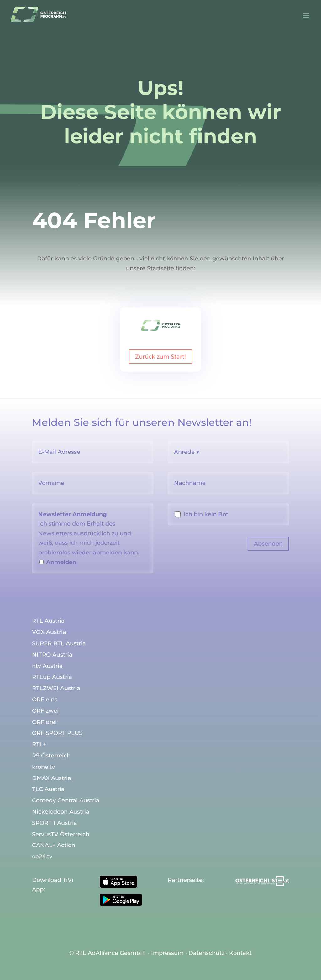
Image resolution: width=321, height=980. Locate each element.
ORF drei (44, 722)
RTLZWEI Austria (56, 689)
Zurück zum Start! (160, 357)
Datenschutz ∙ (209, 953)
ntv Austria (47, 666)
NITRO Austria (52, 655)
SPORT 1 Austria (55, 823)
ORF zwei (45, 711)
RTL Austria (48, 621)
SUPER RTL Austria (59, 644)
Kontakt (240, 953)
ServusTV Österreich (61, 835)
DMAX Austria (52, 778)
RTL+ (39, 745)
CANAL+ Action (54, 846)
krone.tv (43, 767)
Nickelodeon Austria (61, 812)
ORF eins (45, 700)
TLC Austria (48, 789)
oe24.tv (42, 857)
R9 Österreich (51, 756)
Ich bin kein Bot (206, 514)
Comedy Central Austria (66, 801)
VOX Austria (49, 632)
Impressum (167, 953)
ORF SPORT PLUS (57, 733)
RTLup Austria (52, 677)
